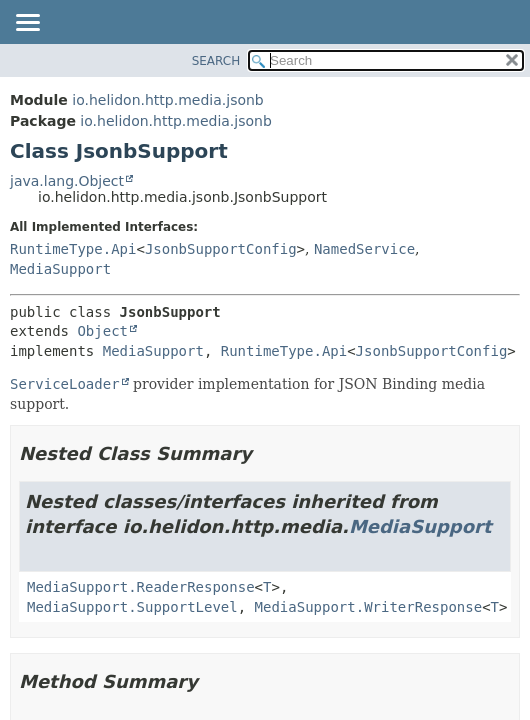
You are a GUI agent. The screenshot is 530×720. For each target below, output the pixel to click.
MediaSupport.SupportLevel (132, 607)
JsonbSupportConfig (221, 249)
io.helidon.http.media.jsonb (167, 100)
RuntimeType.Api (73, 249)
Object (102, 331)
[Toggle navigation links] (27, 24)
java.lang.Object (67, 181)
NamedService (364, 249)
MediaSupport (60, 269)
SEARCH (216, 61)
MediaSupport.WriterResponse (369, 607)
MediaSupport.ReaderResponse (141, 587)
